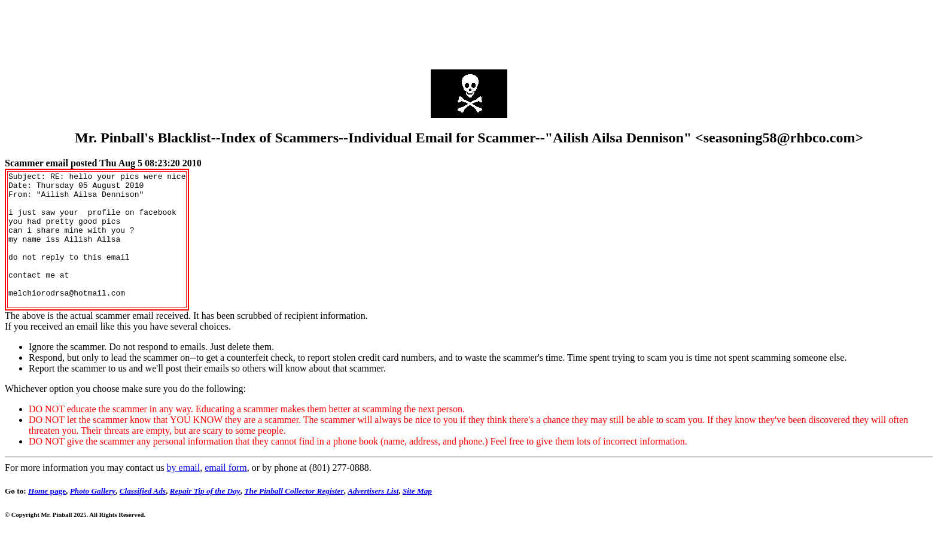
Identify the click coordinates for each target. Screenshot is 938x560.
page (47, 518)
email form (226, 494)
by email (184, 494)
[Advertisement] (469, 32)
